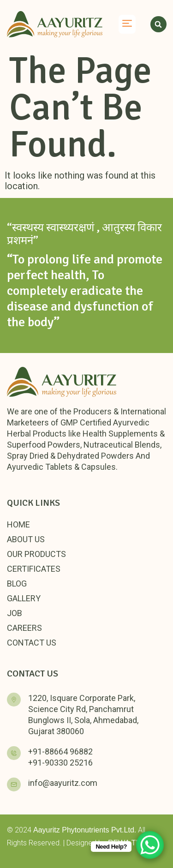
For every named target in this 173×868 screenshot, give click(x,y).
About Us (26, 539)
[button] (127, 24)
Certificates (34, 569)
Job (15, 613)
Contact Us (32, 643)
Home (18, 524)
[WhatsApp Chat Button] (150, 845)
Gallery (24, 598)
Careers (24, 628)
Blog (17, 584)
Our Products (36, 554)
